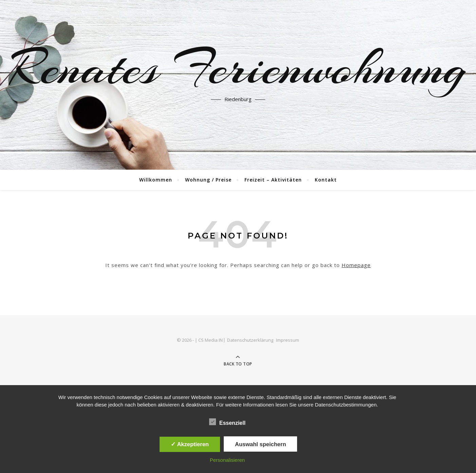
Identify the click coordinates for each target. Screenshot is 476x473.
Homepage (356, 265)
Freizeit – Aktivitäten (273, 180)
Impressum (288, 340)
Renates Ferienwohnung (238, 68)
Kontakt (326, 180)
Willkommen (156, 180)
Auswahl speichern (260, 444)
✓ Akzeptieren (190, 444)
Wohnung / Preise (208, 180)
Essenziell (227, 422)
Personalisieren (227, 460)
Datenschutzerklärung (250, 340)
